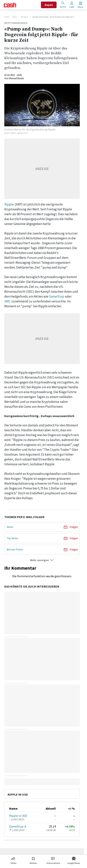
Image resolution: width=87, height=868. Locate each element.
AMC (8, 301)
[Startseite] (10, 5)
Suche (63, 5)
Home (7, 17)
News (15, 17)
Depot (49, 5)
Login (72, 5)
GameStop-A (18, 826)
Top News (24, 17)
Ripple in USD (18, 816)
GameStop (57, 296)
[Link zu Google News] (74, 860)
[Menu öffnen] (80, 5)
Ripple (9, 204)
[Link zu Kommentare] (53, 860)
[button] (42, 560)
